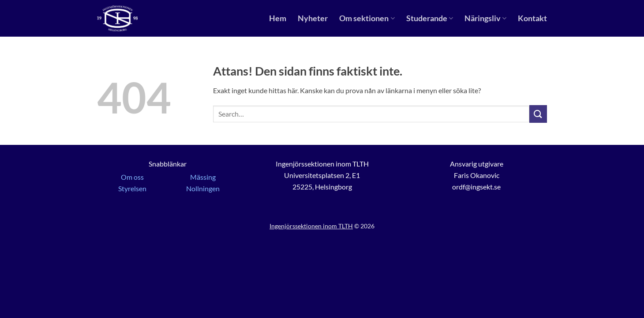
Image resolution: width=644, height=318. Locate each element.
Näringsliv (485, 18)
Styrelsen (132, 188)
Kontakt (532, 18)
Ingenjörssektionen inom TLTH (311, 226)
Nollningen (203, 188)
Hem (278, 18)
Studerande (430, 18)
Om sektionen (367, 18)
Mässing (203, 177)
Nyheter (313, 18)
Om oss (132, 177)
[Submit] (538, 114)
